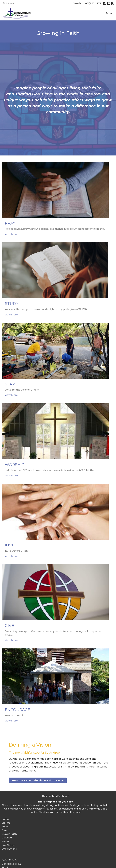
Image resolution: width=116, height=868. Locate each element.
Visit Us (6, 823)
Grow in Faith (9, 834)
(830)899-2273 (93, 3)
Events (6, 841)
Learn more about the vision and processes (38, 780)
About (5, 827)
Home (5, 819)
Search (77, 3)
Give (4, 830)
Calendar (7, 838)
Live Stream (9, 845)
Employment (9, 849)
